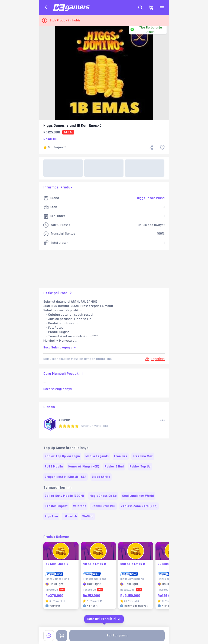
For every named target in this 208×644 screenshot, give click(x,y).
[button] (50, 425)
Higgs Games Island (151, 198)
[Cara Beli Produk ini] (104, 619)
